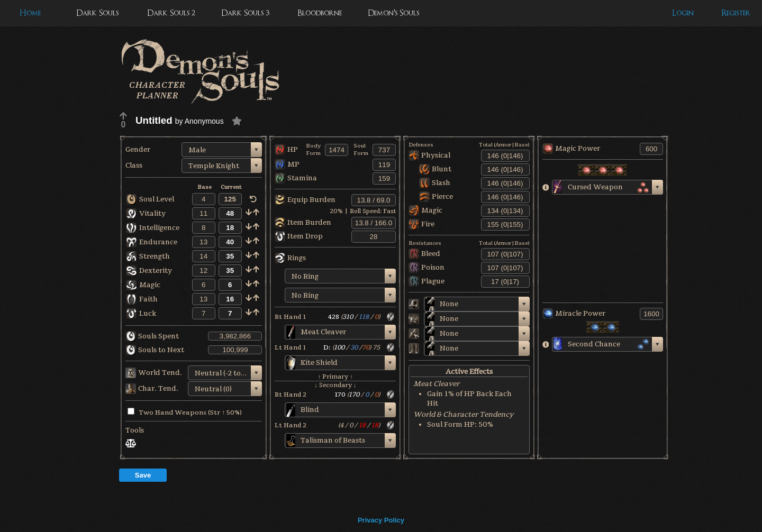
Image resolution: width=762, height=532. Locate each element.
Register (736, 13)
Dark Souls (97, 13)
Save (143, 475)
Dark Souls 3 (245, 13)
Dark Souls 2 (171, 13)
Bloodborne (320, 13)
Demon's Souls (393, 13)
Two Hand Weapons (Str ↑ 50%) (185, 412)
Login (683, 13)
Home (30, 13)
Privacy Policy (381, 520)
